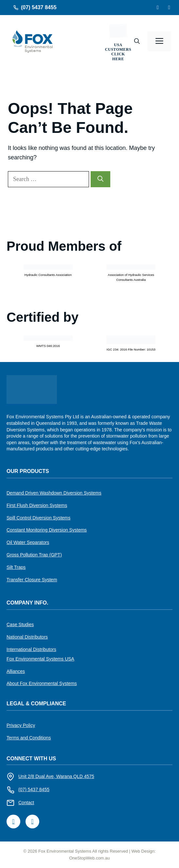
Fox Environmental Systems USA (40, 659)
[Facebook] (158, 8)
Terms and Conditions (29, 738)
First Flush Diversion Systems (37, 505)
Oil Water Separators (28, 542)
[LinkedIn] (169, 8)
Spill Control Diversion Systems (38, 518)
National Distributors (27, 637)
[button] (137, 41)
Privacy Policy (21, 725)
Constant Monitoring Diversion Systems (47, 530)
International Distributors (31, 649)
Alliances (16, 671)
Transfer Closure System (32, 580)
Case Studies (20, 624)
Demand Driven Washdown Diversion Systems (54, 493)
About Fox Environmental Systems (42, 683)
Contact (26, 803)
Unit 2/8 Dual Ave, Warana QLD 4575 (56, 776)
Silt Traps (16, 567)
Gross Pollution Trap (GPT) (34, 555)
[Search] (100, 179)
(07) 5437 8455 (39, 7)
